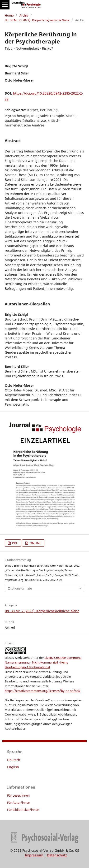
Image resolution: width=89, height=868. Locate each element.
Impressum (34, 855)
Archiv (24, 15)
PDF (15, 543)
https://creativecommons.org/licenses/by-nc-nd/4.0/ (43, 691)
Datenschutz (57, 855)
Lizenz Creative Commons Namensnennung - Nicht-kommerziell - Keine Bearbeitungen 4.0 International (43, 662)
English (13, 767)
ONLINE (35, 543)
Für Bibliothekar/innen (23, 810)
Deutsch (14, 760)
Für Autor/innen (19, 803)
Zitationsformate (20, 588)
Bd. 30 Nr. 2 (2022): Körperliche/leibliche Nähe (37, 20)
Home (9, 15)
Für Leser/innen (18, 795)
